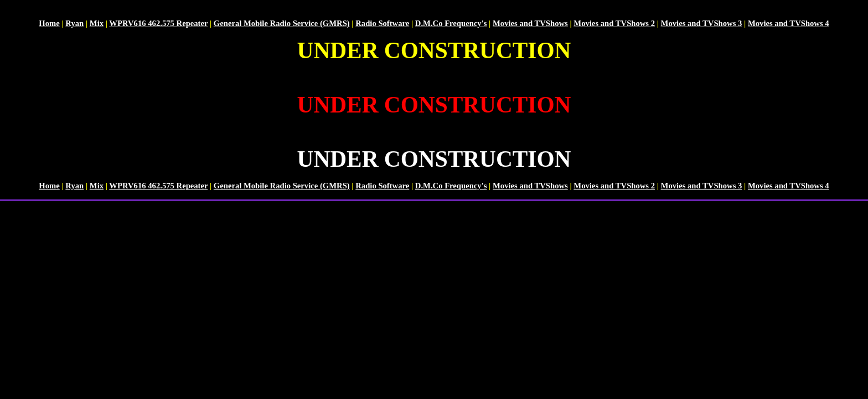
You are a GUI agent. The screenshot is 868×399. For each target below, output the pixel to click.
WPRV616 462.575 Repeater (158, 23)
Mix (97, 23)
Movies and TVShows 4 (789, 23)
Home (49, 23)
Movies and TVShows (530, 23)
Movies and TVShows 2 (614, 23)
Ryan (74, 23)
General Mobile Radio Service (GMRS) (282, 23)
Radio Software (382, 23)
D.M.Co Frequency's (451, 23)
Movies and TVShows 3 (702, 23)
